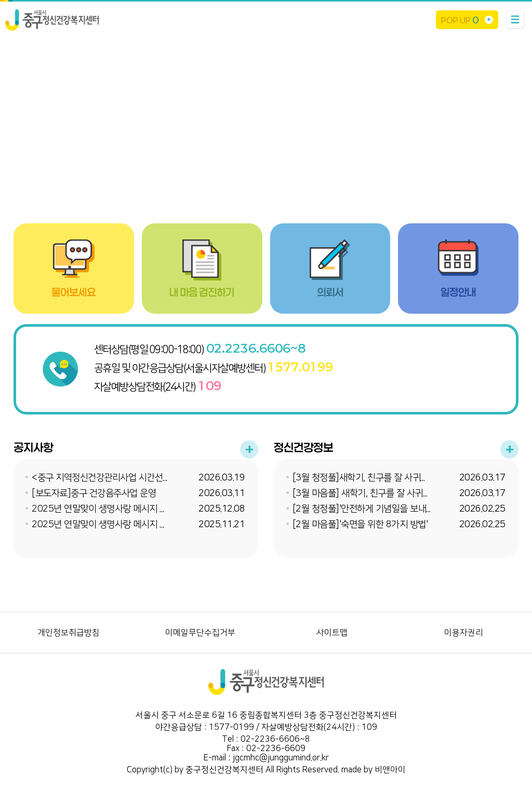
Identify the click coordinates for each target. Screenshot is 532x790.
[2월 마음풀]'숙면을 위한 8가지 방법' (360, 525)
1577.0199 (300, 367)
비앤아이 (390, 770)
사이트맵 (332, 633)
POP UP (460, 20)
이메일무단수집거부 (200, 633)
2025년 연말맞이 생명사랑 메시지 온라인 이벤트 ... (124, 509)
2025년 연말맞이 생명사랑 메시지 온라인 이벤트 (121, 525)
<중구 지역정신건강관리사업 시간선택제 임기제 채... (126, 478)
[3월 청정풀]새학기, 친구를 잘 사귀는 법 (366, 478)
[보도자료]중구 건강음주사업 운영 (94, 493)
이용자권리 (464, 633)
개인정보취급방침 (69, 633)
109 (210, 385)
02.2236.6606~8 (256, 348)
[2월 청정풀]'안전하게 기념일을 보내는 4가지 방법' (385, 509)
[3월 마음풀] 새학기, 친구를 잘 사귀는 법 (367, 493)
